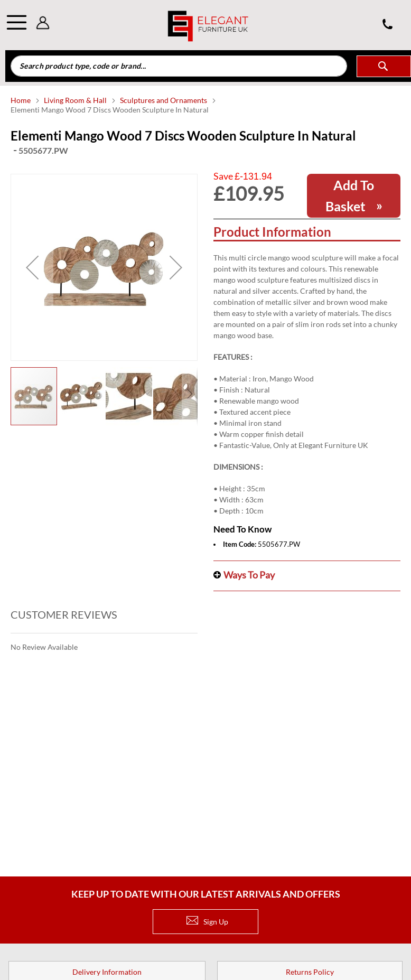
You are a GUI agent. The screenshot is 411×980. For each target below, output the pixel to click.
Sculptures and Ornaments (164, 100)
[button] (32, 267)
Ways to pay (249, 575)
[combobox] (179, 66)
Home (21, 100)
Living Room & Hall (76, 100)
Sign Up (207, 922)
